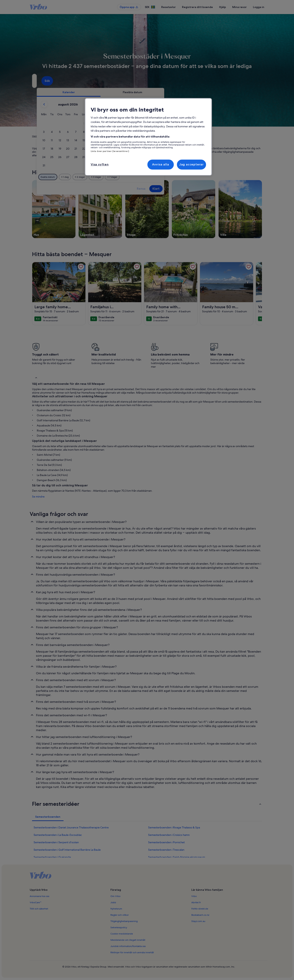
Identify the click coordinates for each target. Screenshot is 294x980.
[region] (148, 137)
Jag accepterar (191, 164)
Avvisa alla (161, 164)
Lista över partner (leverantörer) (110, 151)
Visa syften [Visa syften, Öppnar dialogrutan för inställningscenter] (100, 164)
